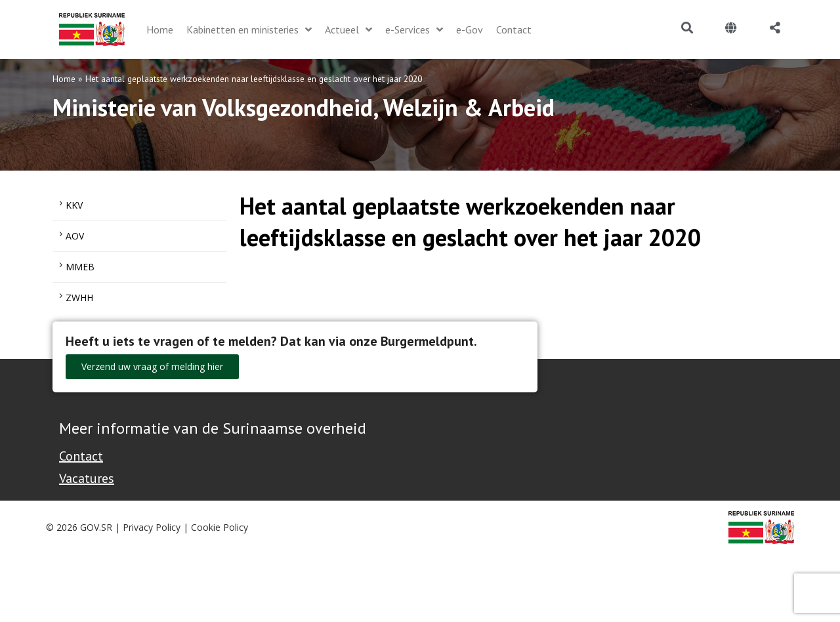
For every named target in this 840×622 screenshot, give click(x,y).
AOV (75, 236)
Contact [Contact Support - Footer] (81, 456)
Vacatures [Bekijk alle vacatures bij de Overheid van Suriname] (87, 478)
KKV (74, 205)
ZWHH (79, 298)
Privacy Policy (152, 527)
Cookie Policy (220, 527)
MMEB (80, 267)
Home (64, 79)
